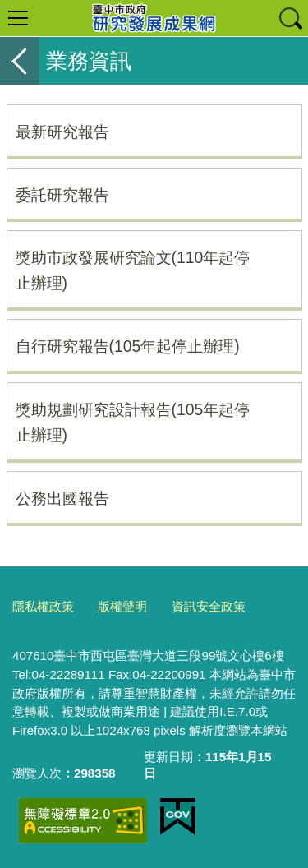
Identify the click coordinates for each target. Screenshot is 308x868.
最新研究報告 (62, 132)
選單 (18, 18)
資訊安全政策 (209, 606)
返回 (20, 61)
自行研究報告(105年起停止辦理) (128, 346)
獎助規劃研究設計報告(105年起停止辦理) (133, 422)
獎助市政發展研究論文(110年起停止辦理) (133, 270)
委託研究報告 (62, 195)
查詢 (290, 18)
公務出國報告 (62, 498)
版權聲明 (122, 606)
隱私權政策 (43, 606)
